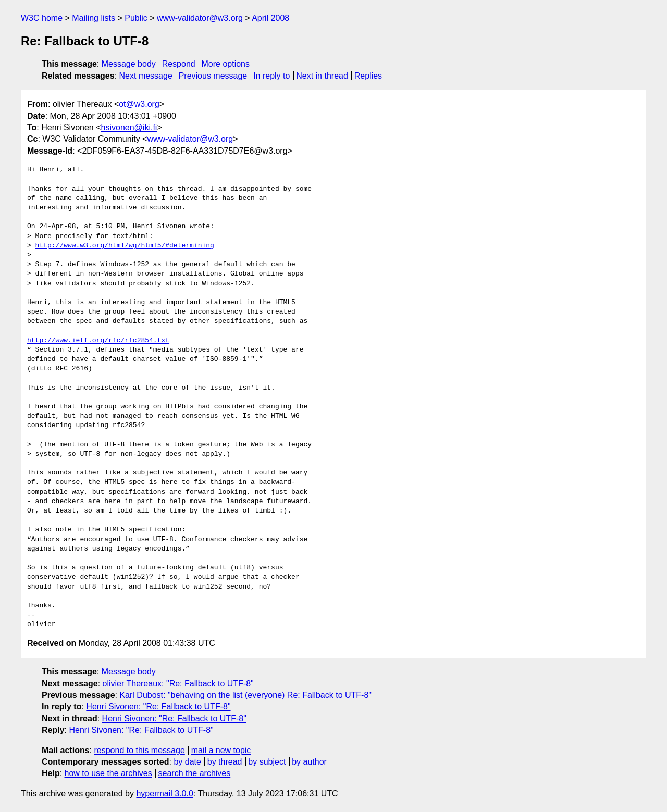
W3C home (42, 18)
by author (309, 762)
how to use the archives (108, 773)
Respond (179, 64)
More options (226, 64)
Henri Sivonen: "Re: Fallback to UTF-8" (158, 707)
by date (187, 762)
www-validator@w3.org (200, 18)
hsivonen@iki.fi (129, 127)
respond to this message (139, 750)
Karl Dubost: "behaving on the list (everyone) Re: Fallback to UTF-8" (245, 695)
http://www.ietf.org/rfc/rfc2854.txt (98, 341)
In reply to (271, 76)
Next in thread (322, 76)
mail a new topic (221, 750)
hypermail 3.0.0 (164, 794)
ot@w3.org (139, 104)
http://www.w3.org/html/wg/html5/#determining (125, 246)
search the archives (195, 773)
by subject (267, 762)
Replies (368, 76)
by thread (225, 762)
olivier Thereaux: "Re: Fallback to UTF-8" (178, 684)
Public (136, 18)
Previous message (213, 76)
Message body (129, 64)
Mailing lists (94, 18)
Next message (146, 76)
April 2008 (270, 18)
